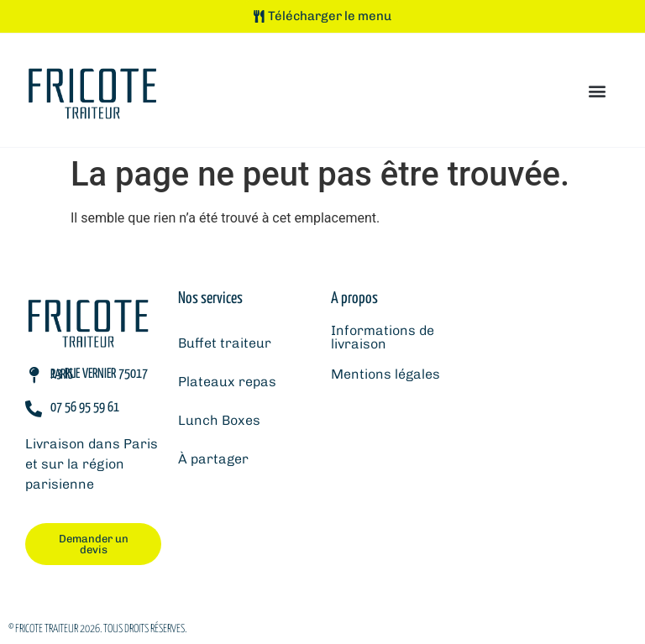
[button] (598, 90)
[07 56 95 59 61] (34, 409)
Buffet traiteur (225, 343)
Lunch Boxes (219, 420)
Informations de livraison (383, 337)
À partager (213, 459)
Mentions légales (385, 374)
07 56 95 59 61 (85, 408)
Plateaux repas (227, 382)
